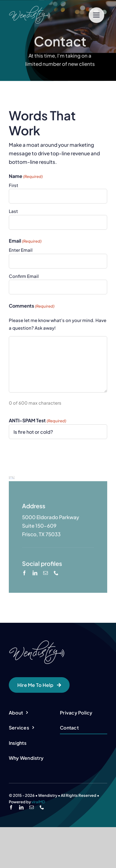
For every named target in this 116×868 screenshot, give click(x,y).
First (14, 186)
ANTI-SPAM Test (37, 422)
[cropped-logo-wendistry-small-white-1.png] (42, 8)
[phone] (56, 616)
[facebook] (24, 616)
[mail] (46, 616)
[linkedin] (35, 616)
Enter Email (21, 251)
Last (13, 212)
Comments (32, 307)
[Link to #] (96, 15)
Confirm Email (24, 277)
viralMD (38, 843)
